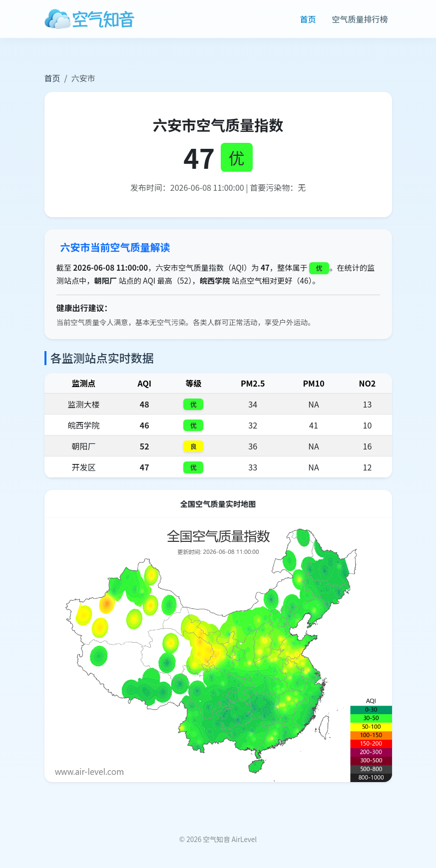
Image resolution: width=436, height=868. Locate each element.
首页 (308, 19)
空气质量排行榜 (360, 19)
